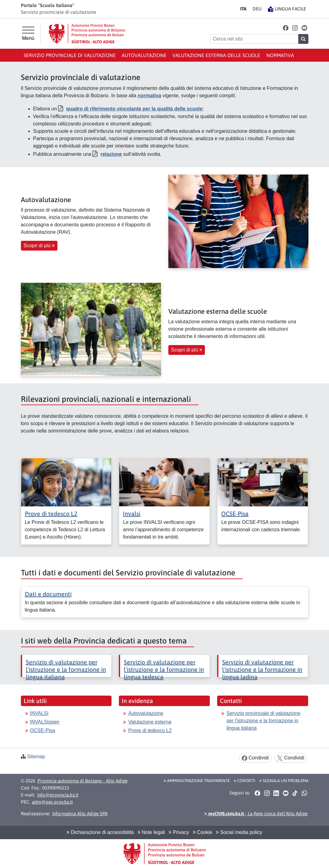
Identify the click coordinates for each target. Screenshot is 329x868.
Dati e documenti (48, 594)
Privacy (179, 832)
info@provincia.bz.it (58, 795)
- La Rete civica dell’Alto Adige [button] (256, 814)
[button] (286, 28)
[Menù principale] (28, 34)
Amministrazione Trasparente (197, 781)
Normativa (280, 55)
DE (257, 9)
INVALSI (39, 713)
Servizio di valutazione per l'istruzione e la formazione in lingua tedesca (164, 669)
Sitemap (36, 757)
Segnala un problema (284, 781)
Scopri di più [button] (39, 246)
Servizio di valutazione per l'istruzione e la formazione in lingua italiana (66, 669)
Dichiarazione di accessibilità (100, 832)
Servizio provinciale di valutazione (70, 55)
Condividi (255, 758)
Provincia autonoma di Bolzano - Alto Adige (82, 781)
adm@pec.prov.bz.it (52, 802)
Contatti (245, 781)
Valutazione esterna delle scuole (216, 55)
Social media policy (239, 832)
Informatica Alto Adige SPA (80, 814)
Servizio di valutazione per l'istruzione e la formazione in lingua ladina (262, 669)
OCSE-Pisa (235, 514)
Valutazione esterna (150, 722)
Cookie (203, 832)
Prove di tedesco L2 (51, 514)
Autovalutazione (144, 55)
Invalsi (132, 514)
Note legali (151, 832)
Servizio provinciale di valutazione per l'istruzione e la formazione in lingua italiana (263, 721)
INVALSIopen (45, 722)
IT (243, 9)
